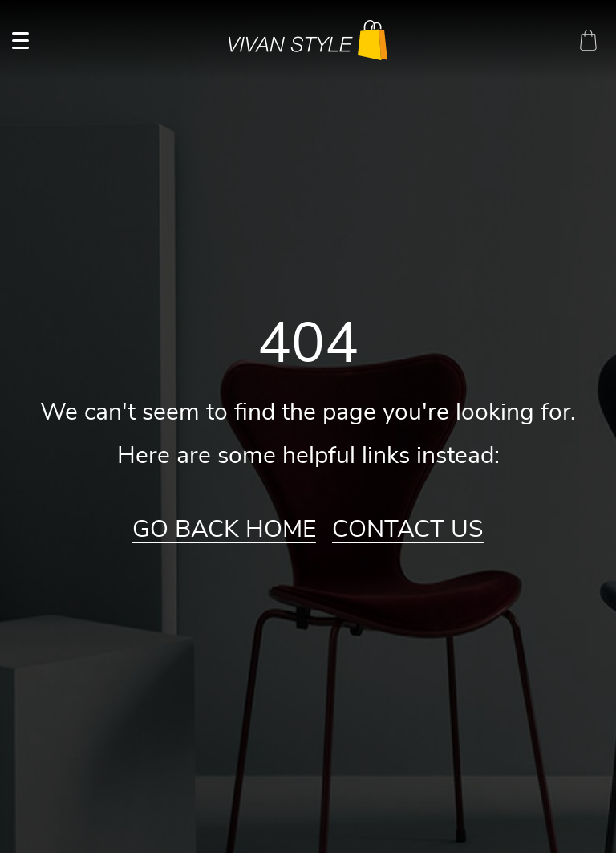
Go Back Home (224, 530)
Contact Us (408, 530)
